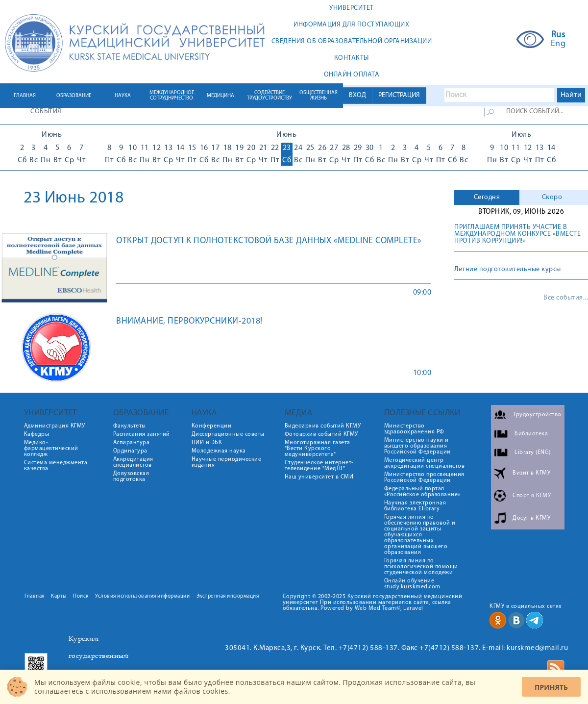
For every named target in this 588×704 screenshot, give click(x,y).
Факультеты (130, 426)
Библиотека (531, 434)
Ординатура (130, 451)
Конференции (212, 426)
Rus (558, 35)
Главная (35, 596)
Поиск (81, 596)
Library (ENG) (533, 453)
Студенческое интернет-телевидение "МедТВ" (319, 466)
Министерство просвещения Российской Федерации (424, 478)
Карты (59, 596)
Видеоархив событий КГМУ (323, 426)
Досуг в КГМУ (531, 518)
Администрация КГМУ (55, 426)
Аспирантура (132, 443)
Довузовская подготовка (131, 477)
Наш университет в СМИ (319, 477)
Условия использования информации (142, 596)
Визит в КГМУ (531, 473)
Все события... (566, 298)
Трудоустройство (537, 415)
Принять (551, 687)
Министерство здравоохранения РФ (414, 429)
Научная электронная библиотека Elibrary (415, 506)
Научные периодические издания (227, 462)
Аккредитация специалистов (133, 462)
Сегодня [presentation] (487, 197)
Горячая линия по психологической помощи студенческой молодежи (421, 567)
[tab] (487, 198)
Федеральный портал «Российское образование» (422, 492)
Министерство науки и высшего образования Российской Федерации (417, 446)
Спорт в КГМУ (532, 496)
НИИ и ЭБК (207, 443)
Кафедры (37, 434)
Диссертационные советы (228, 434)
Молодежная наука (219, 451)
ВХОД (357, 95)
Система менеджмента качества (56, 466)
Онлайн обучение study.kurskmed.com (412, 584)
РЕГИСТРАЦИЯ (399, 95)
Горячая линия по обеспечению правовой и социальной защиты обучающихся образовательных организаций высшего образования (420, 535)
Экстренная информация (228, 596)
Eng (558, 44)
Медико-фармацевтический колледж (51, 449)
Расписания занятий (142, 434)
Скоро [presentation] (552, 197)
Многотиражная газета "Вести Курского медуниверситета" (318, 449)
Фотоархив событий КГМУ (321, 434)
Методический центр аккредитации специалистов (425, 463)
